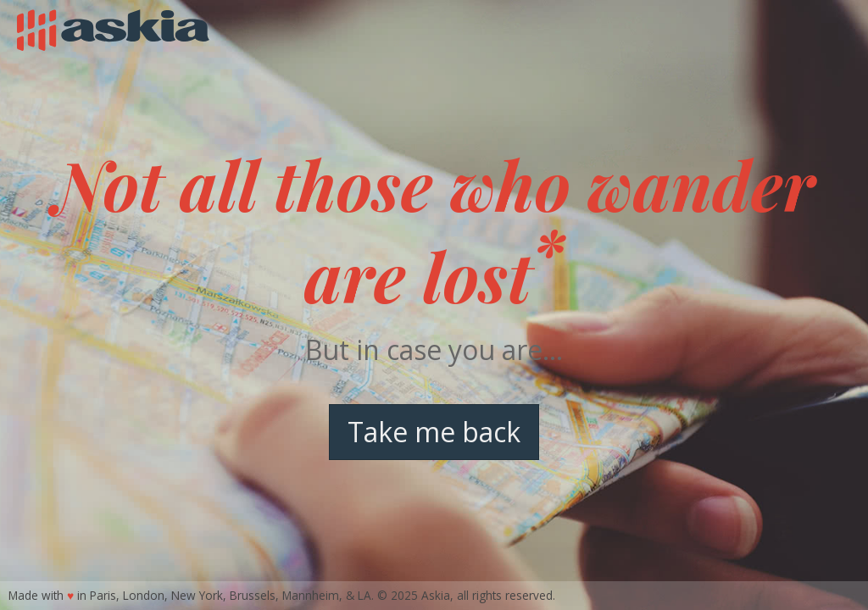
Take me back (434, 432)
